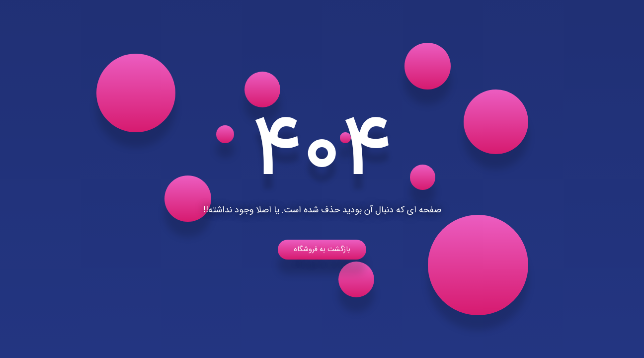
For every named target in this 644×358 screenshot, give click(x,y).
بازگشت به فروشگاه (322, 249)
